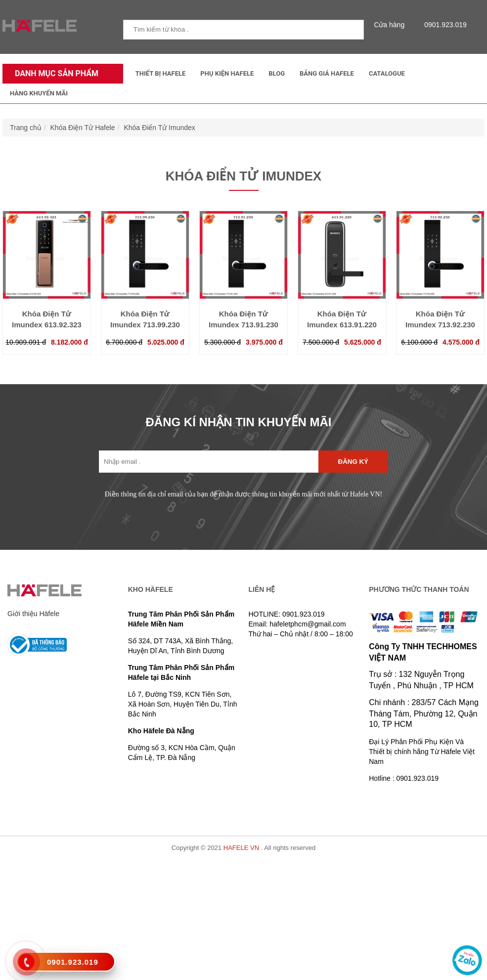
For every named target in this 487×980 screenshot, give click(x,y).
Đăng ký (353, 462)
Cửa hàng (392, 25)
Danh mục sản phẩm (54, 73)
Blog (277, 73)
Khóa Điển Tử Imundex (159, 128)
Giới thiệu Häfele (33, 614)
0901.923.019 (443, 25)
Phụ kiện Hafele (227, 73)
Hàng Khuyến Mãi (39, 93)
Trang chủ (26, 128)
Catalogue (387, 73)
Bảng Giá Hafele (327, 73)
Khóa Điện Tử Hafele (83, 128)
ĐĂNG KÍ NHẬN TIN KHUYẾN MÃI (239, 422)
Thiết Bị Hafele (161, 73)
